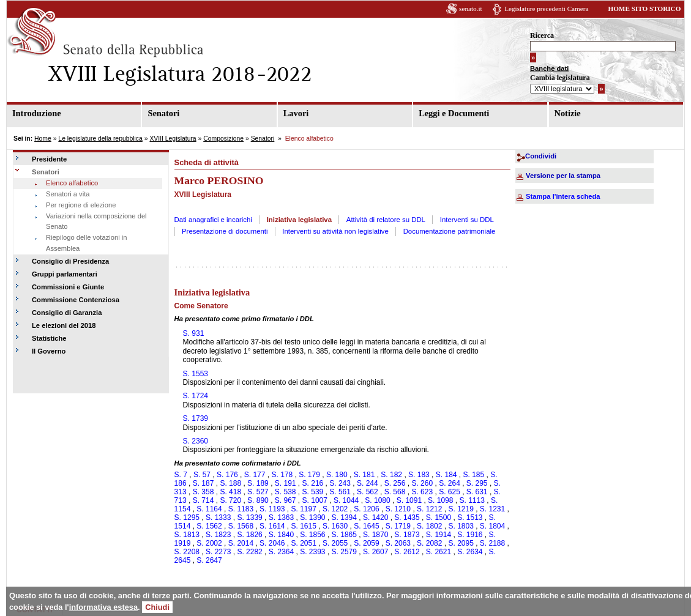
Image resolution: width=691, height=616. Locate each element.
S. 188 (230, 483)
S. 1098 (440, 500)
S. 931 (194, 333)
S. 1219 (461, 509)
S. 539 (313, 492)
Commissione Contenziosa (76, 300)
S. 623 (422, 492)
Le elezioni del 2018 (64, 325)
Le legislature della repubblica (100, 139)
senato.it (471, 9)
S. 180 (337, 475)
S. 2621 (439, 552)
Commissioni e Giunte (68, 287)
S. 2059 (366, 543)
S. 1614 (272, 526)
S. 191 (286, 483)
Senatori (163, 113)
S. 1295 (187, 518)
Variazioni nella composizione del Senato (96, 221)
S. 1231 (492, 509)
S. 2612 (407, 552)
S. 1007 (315, 500)
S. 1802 (429, 526)
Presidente (49, 159)
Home (43, 139)
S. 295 (477, 483)
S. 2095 (461, 543)
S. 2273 (218, 552)
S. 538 (286, 492)
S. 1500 (439, 518)
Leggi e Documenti (454, 113)
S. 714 (204, 500)
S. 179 (309, 475)
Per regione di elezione (81, 205)
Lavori (296, 113)
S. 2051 (304, 543)
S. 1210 (398, 509)
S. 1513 (470, 518)
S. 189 (258, 483)
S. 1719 (398, 526)
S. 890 (258, 500)
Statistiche (49, 338)
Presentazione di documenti (225, 231)
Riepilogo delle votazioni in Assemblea (86, 243)
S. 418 (230, 492)
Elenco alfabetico (72, 183)
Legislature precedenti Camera (546, 9)
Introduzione (37, 113)
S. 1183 (241, 509)
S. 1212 (429, 509)
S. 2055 (335, 543)
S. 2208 (187, 552)
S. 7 (181, 475)
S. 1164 (209, 509)
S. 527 (258, 492)
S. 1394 (344, 518)
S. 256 (395, 483)
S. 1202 (335, 509)
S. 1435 (407, 518)
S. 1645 (366, 526)
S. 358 (204, 492)
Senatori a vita (68, 194)
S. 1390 (312, 518)
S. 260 (422, 483)
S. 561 (340, 492)
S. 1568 (241, 526)
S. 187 (204, 483)
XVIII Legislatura (173, 139)
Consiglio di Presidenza (70, 261)
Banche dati (549, 69)
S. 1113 (472, 500)
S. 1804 (492, 526)
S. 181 (364, 475)
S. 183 (419, 475)
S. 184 (446, 475)
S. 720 (230, 500)
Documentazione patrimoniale (450, 231)
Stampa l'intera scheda (563, 196)
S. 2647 (209, 560)
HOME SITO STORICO (644, 9)
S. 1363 (281, 518)
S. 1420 (375, 518)
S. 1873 (407, 535)
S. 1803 (461, 526)
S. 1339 (249, 518)
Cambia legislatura (560, 78)
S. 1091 (409, 500)
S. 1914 (439, 535)
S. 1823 (218, 535)
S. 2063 (398, 543)
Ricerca (542, 35)
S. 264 (450, 483)
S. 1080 (377, 500)
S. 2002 (209, 543)
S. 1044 (346, 500)
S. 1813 (187, 535)
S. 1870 (375, 535)
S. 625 (450, 492)
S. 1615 (304, 526)
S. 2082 (429, 543)
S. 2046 (272, 543)
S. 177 (255, 475)
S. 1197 (304, 509)
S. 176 (227, 475)
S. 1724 (196, 396)
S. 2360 (196, 441)
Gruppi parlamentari (65, 274)
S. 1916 (470, 535)
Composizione (223, 139)
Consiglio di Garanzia (67, 313)
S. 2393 (312, 552)
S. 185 (474, 475)
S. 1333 (218, 518)
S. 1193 (272, 509)
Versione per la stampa (563, 176)
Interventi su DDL (467, 220)
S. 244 (368, 483)
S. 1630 (335, 526)
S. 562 (368, 492)
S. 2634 (470, 552)
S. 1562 (209, 526)
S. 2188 (492, 543)
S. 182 (391, 475)
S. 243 (340, 483)
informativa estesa (103, 607)
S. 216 (313, 483)
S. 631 (477, 492)
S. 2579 (344, 552)
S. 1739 (196, 418)
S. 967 (286, 500)
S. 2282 (249, 552)
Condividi (541, 156)
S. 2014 (241, 543)
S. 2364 (281, 552)
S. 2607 (375, 552)
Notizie (568, 113)
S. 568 (395, 492)
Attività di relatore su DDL (386, 220)
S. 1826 (249, 535)
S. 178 (282, 475)
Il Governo (49, 351)
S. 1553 (196, 374)
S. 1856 (312, 535)
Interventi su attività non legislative (335, 231)
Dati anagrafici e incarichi (213, 220)
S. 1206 (366, 509)
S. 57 (202, 475)
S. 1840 (281, 535)
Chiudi (157, 607)
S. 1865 (344, 535)
